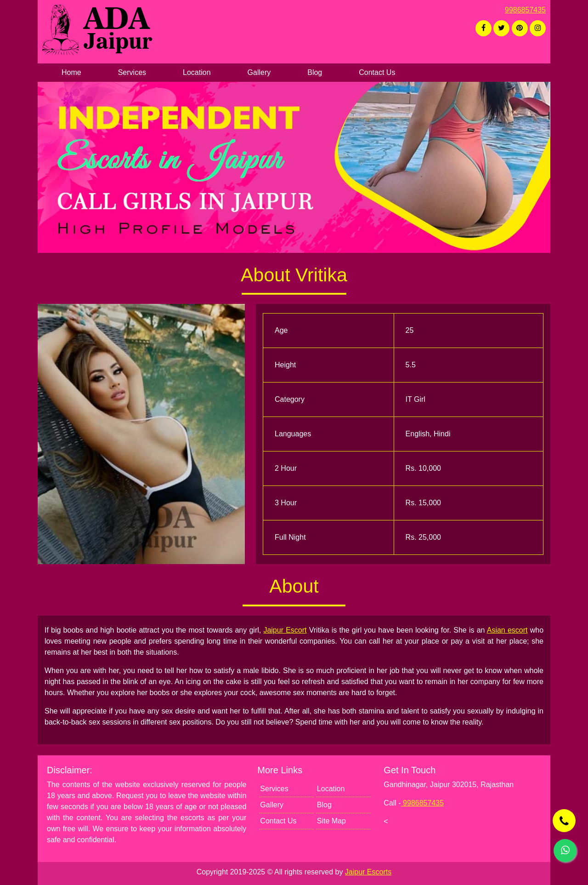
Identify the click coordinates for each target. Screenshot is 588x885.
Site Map (331, 821)
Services (132, 72)
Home (71, 72)
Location (197, 72)
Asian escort (507, 630)
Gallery (259, 72)
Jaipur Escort (285, 630)
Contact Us (377, 72)
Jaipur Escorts (368, 872)
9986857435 (525, 10)
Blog (315, 72)
